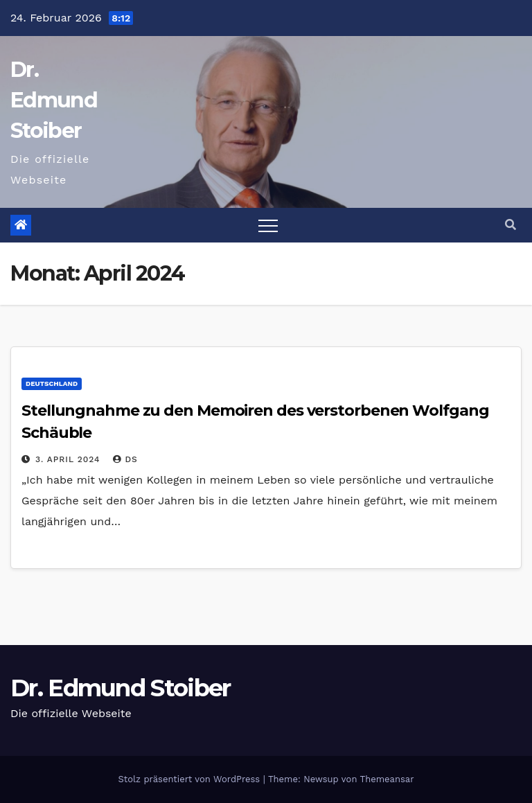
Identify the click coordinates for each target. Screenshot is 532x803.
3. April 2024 (69, 459)
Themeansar (387, 779)
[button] (511, 225)
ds (125, 459)
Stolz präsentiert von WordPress (190, 779)
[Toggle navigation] (268, 225)
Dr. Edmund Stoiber (54, 100)
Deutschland (52, 383)
